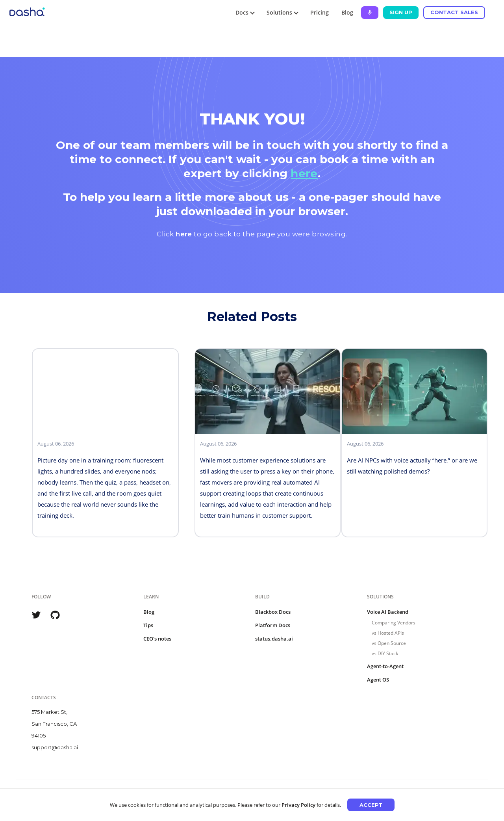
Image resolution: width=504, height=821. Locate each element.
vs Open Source (389, 643)
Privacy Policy (298, 805)
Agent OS (378, 680)
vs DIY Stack (385, 653)
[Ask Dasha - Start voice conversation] (370, 13)
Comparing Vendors (394, 623)
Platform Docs (273, 625)
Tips (148, 625)
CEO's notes (157, 639)
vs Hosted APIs (388, 633)
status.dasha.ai (274, 639)
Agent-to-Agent (385, 666)
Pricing (320, 12)
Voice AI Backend (388, 612)
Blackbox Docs (273, 612)
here (304, 173)
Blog (347, 12)
